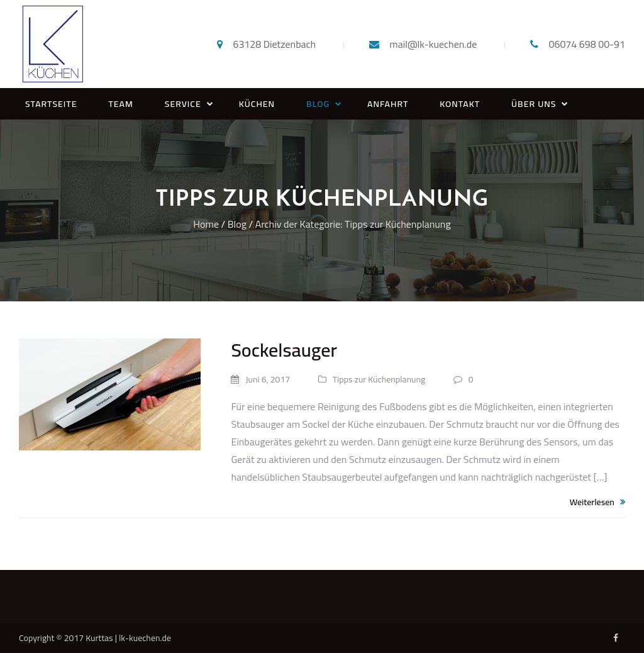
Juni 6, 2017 (260, 379)
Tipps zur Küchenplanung (372, 379)
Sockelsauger (284, 350)
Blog (237, 224)
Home (206, 224)
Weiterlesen (597, 502)
